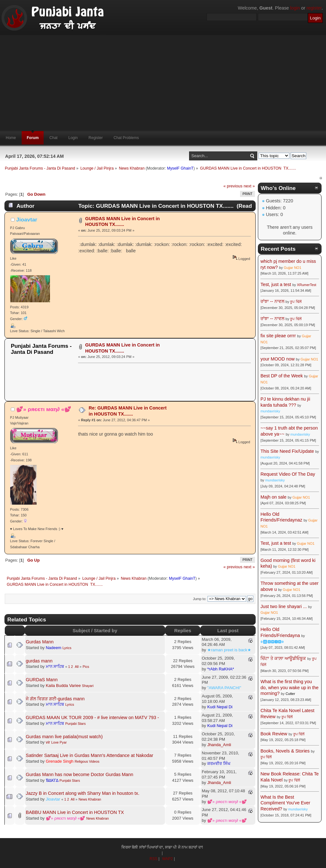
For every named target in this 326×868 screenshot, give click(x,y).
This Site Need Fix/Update (287, 451)
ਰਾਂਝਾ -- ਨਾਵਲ (272, 301)
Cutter (290, 694)
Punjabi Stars (75, 724)
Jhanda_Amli (219, 745)
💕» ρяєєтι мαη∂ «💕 (44, 409)
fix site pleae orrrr (278, 336)
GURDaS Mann (42, 680)
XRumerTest (307, 285)
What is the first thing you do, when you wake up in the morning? (289, 687)
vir (48, 742)
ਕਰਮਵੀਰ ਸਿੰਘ (219, 763)
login (295, 8)
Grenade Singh (60, 761)
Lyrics (67, 648)
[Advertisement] (163, 83)
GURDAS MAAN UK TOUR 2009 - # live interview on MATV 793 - (92, 717)
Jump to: (200, 599)
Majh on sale (273, 497)
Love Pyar (59, 742)
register (314, 8)
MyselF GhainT (180, 168)
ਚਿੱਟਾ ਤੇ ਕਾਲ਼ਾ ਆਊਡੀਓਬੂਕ (283, 658)
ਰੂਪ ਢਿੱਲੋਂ (296, 302)
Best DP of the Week (282, 376)
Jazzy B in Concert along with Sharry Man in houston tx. (83, 793)
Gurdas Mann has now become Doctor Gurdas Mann (80, 774)
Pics (86, 667)
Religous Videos (87, 761)
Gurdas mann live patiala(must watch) (64, 737)
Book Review (274, 734)
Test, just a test (276, 284)
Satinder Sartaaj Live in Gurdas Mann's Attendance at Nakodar (89, 755)
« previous (233, 186)
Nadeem (54, 648)
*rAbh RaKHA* (221, 669)
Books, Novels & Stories (285, 751)
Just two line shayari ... (284, 606)
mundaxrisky (270, 411)
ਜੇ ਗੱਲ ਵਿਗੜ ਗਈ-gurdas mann (55, 699)
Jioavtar (27, 220)
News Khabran (90, 799)
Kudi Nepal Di (220, 707)
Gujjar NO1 (292, 268)
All (77, 667)
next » (249, 186)
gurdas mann (39, 661)
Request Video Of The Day (288, 474)
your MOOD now (277, 359)
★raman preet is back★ (229, 650)
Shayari (88, 686)
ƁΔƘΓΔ (52, 780)
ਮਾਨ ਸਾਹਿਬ (55, 666)
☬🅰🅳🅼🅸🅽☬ (272, 642)
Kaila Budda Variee (63, 686)
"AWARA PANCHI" (224, 688)
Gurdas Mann (40, 642)
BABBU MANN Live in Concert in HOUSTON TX (75, 812)
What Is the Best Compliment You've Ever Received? (285, 803)
